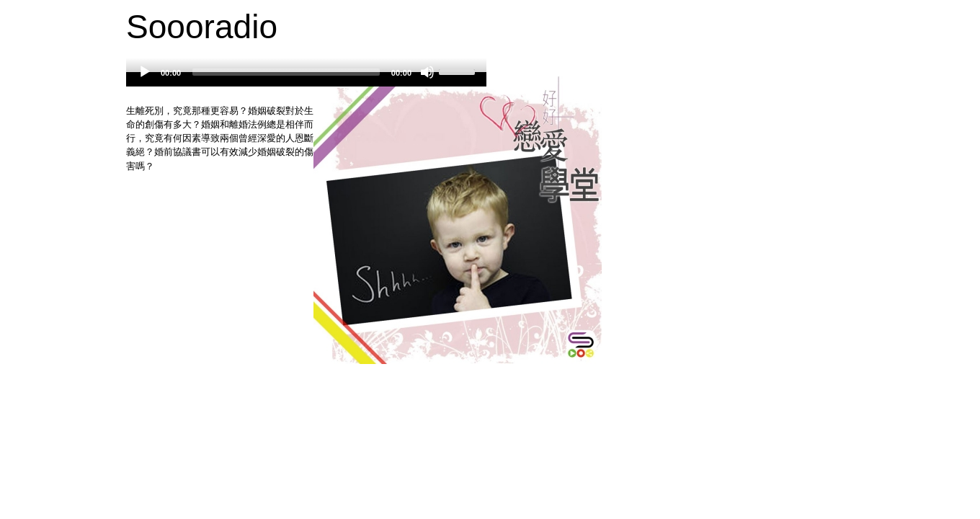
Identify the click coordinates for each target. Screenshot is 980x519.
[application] (306, 79)
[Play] (145, 72)
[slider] (286, 72)
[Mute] (427, 72)
